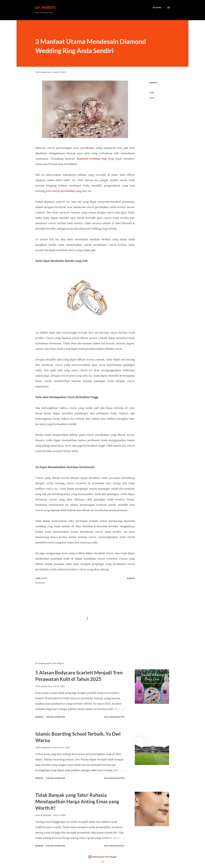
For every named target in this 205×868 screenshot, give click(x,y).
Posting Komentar (55, 717)
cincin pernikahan (63, 191)
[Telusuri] (157, 8)
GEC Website (45, 7)
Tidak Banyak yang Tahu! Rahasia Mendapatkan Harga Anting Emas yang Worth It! (77, 801)
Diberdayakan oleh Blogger (103, 857)
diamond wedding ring (92, 159)
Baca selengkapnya (114, 717)
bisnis (152, 98)
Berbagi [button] (153, 83)
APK (103, 862)
